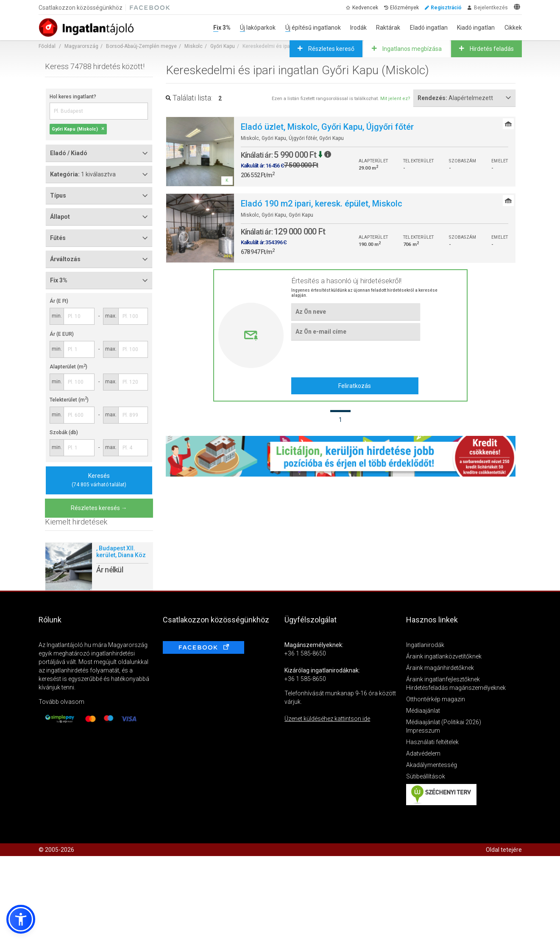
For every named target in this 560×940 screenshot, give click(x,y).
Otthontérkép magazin (436, 699)
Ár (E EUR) (62, 334)
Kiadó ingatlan (476, 28)
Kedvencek (365, 8)
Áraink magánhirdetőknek (440, 668)
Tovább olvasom (61, 702)
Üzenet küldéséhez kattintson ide (327, 719)
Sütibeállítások (426, 776)
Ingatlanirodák (425, 645)
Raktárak (388, 28)
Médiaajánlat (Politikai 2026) (444, 722)
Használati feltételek (432, 742)
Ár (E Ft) (59, 301)
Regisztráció (446, 8)
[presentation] (355, 358)
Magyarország (81, 46)
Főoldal (47, 46)
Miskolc (194, 46)
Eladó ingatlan (429, 28)
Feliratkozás (355, 386)
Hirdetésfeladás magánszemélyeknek (456, 688)
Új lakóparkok (258, 28)
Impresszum (423, 731)
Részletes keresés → (99, 508)
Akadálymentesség (432, 765)
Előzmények (404, 8)
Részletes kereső (331, 49)
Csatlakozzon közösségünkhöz (81, 8)
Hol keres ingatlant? (73, 97)
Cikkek (513, 28)
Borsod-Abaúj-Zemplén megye (141, 46)
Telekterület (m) (69, 400)
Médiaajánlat (423, 711)
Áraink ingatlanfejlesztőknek (443, 679)
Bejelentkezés (491, 8)
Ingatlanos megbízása (411, 49)
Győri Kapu (223, 46)
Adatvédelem (423, 753)
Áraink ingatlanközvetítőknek (444, 656)
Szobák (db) (64, 432)
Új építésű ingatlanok (313, 28)
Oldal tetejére (504, 850)
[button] (21, 919)
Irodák (358, 28)
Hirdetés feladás (491, 49)
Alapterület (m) (68, 367)
